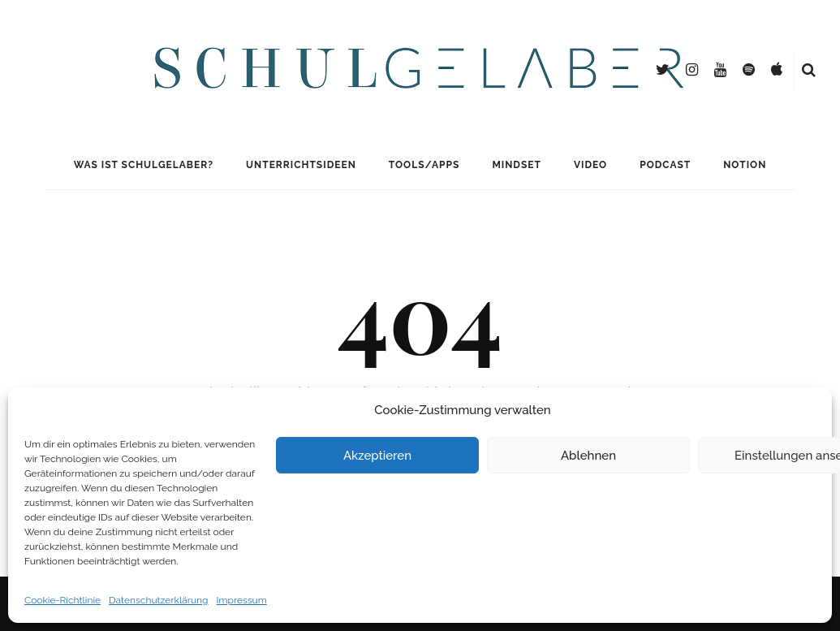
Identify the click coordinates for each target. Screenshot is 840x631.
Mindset (517, 165)
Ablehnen (588, 456)
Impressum (242, 600)
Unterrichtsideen (301, 165)
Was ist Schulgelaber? (144, 165)
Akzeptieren (377, 456)
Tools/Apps (424, 165)
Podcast (665, 165)
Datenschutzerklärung (158, 600)
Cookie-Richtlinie (62, 600)
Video (590, 165)
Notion (745, 165)
